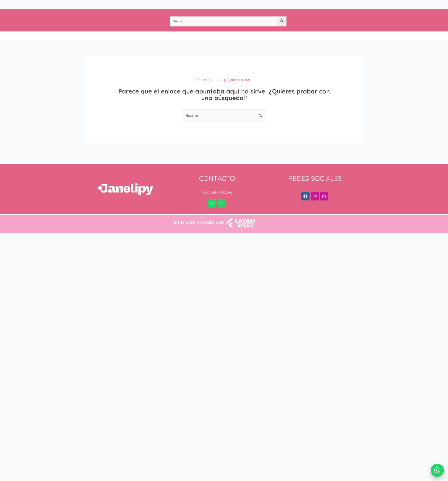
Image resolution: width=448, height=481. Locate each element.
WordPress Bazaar (188, 238)
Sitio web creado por (199, 222)
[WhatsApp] (437, 470)
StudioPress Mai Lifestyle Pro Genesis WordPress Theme (258, 238)
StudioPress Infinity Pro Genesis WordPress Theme (228, 238)
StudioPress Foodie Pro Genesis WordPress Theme (214, 238)
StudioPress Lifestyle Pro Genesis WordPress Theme (242, 238)
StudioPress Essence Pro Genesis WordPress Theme (200, 238)
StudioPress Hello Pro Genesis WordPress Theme (221, 238)
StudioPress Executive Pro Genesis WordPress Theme (207, 238)
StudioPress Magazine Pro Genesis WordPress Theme (250, 238)
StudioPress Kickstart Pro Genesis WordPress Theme (235, 238)
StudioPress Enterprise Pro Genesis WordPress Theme (193, 238)
